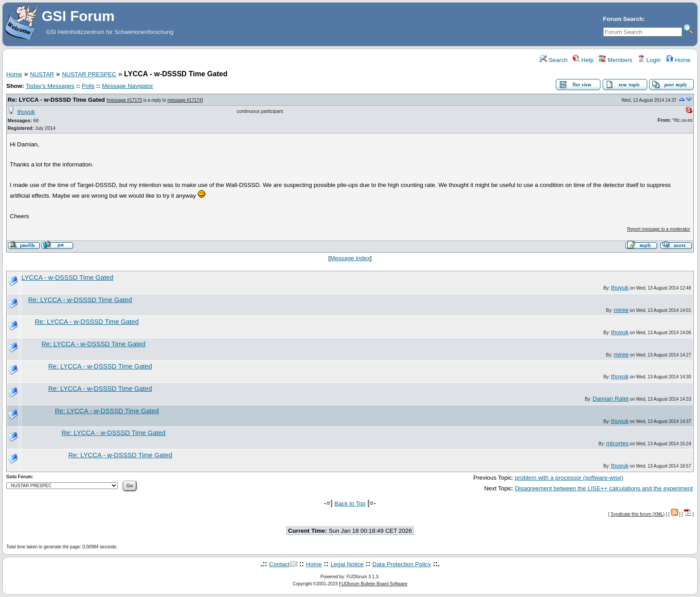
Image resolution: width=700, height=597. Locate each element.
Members (615, 60)
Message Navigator (127, 86)
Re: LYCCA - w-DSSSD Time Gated (56, 100)
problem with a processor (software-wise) (569, 478)
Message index (350, 258)
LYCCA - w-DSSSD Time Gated (67, 278)
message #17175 (125, 100)
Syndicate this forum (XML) (638, 514)
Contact (279, 564)
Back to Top (350, 504)
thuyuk (26, 112)
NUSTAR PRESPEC (89, 74)
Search (554, 60)
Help (583, 60)
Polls (88, 86)
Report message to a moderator (659, 229)
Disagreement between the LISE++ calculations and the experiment (604, 488)
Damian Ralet (610, 399)
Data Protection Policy (402, 564)
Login (649, 60)
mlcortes (617, 443)
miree (621, 310)
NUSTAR (42, 74)
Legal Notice (347, 564)
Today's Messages (50, 86)
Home (678, 60)
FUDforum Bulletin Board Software (373, 584)
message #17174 (185, 100)
